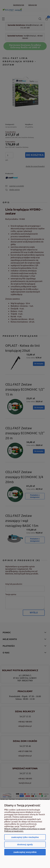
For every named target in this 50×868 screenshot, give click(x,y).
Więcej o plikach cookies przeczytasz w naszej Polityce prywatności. (25, 830)
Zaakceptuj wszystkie (25, 852)
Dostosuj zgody (25, 844)
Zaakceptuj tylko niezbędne (25, 837)
